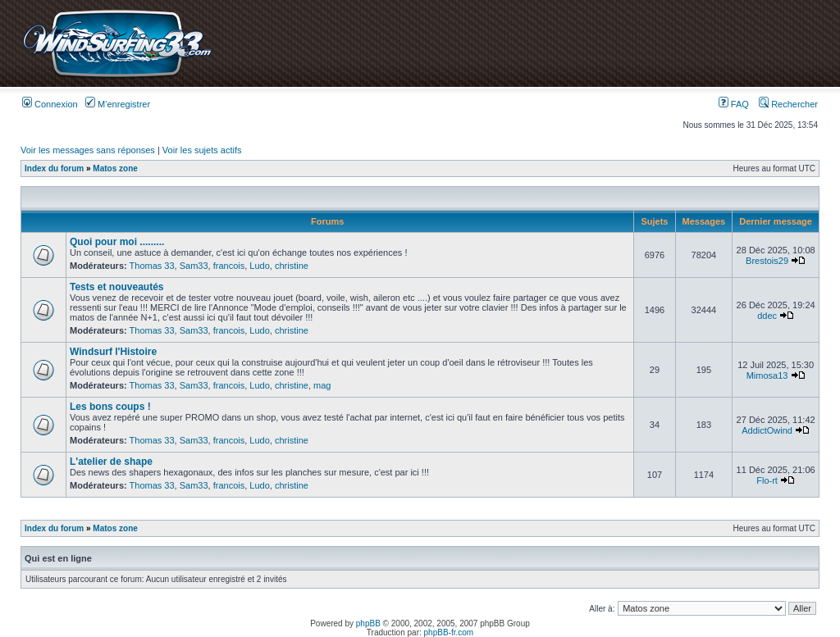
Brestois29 (767, 261)
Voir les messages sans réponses (88, 150)
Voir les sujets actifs (202, 150)
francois (229, 266)
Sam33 (194, 266)
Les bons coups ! (110, 407)
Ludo (259, 266)
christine (292, 266)
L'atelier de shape (111, 462)
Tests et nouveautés (116, 287)
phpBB (368, 623)
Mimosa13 (767, 375)
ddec (767, 316)
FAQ (734, 104)
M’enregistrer (118, 104)
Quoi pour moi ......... (117, 242)
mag (322, 385)
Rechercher (788, 104)
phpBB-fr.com (449, 632)
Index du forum (54, 168)
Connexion (50, 104)
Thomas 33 (152, 266)
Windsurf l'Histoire (113, 352)
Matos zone (115, 168)
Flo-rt (767, 480)
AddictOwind (767, 430)
